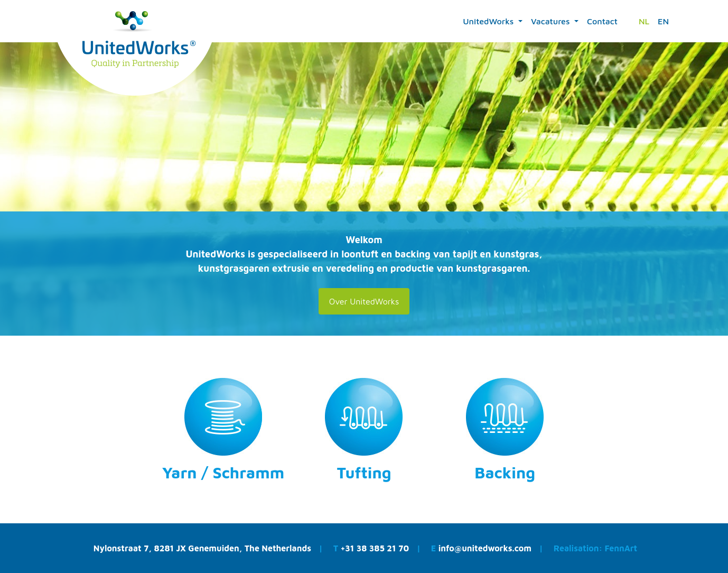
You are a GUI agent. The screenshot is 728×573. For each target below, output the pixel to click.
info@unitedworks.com (486, 548)
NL (644, 21)
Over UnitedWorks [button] (364, 301)
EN (663, 21)
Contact (602, 21)
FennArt (621, 548)
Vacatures (552, 21)
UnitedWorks (489, 21)
